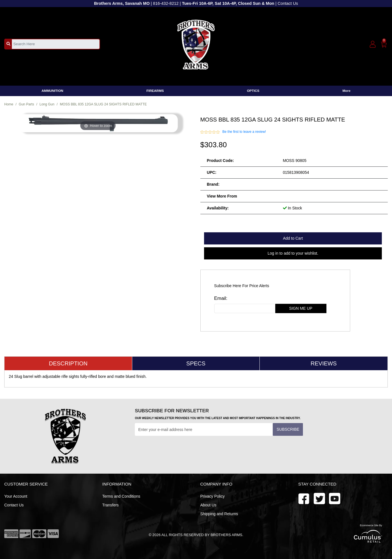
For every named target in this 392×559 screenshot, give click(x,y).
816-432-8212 (166, 3)
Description (68, 363)
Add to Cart (293, 238)
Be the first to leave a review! (244, 132)
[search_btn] (8, 44)
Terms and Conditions (121, 496)
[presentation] (178, 450)
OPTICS (253, 91)
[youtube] (319, 498)
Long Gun (47, 104)
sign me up (301, 308)
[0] (384, 44)
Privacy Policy (213, 496)
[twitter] (335, 498)
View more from (222, 196)
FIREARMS (155, 91)
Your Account (16, 496)
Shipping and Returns (219, 514)
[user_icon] (373, 45)
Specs (196, 363)
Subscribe (288, 429)
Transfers (111, 505)
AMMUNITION (52, 91)
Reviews (324, 363)
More (346, 91)
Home (9, 104)
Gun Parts (26, 104)
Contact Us (288, 3)
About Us (208, 505)
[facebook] (304, 498)
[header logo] (196, 44)
